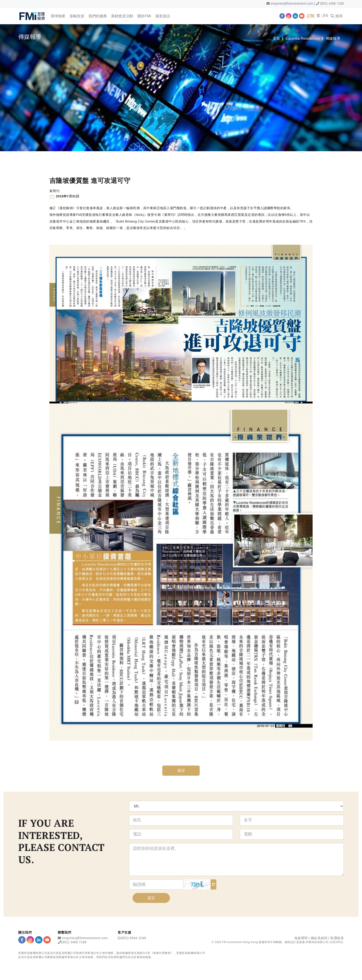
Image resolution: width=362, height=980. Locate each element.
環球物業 (58, 16)
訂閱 (311, 16)
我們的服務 (98, 16)
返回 (181, 770)
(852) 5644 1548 (133, 938)
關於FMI (144, 16)
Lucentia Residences (303, 38)
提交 (151, 898)
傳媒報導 (333, 38)
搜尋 (337, 16)
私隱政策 (337, 938)
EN (326, 16)
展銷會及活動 (122, 16)
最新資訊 (163, 16)
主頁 (276, 38)
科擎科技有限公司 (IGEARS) (324, 942)
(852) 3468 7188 (332, 3)
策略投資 (77, 16)
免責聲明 (301, 938)
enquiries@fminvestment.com (292, 3)
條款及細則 (319, 938)
